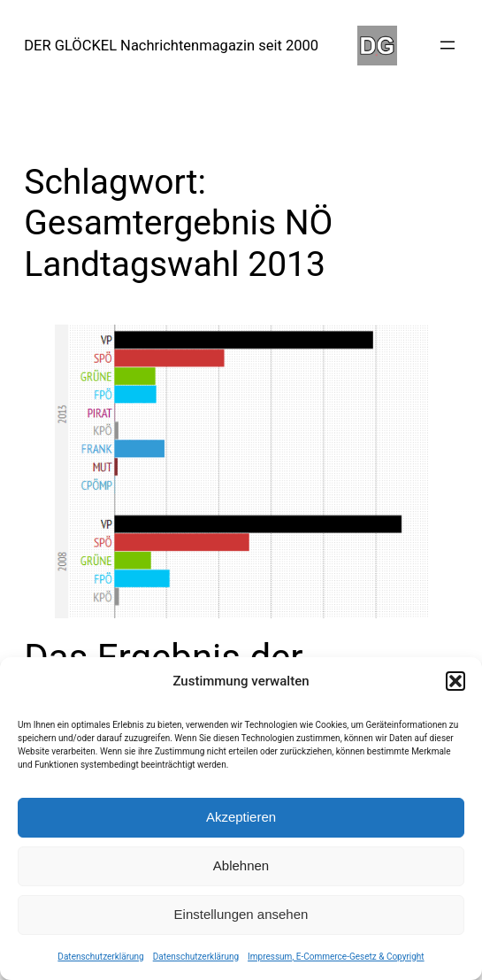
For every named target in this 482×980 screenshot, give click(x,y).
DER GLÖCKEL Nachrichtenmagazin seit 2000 (171, 46)
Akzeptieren (241, 817)
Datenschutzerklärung (100, 957)
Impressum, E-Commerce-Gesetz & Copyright (336, 957)
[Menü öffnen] (448, 45)
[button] (455, 681)
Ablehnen (241, 865)
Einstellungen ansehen (241, 914)
